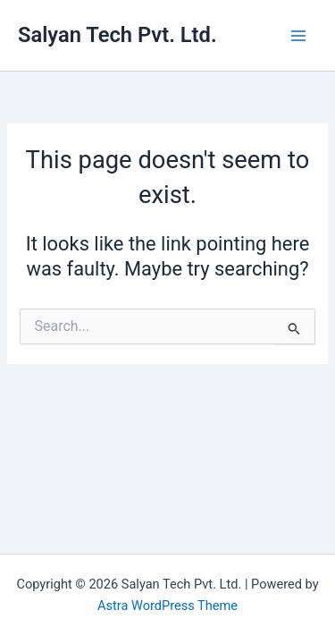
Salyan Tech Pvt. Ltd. (117, 35)
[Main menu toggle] (298, 36)
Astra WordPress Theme (167, 606)
